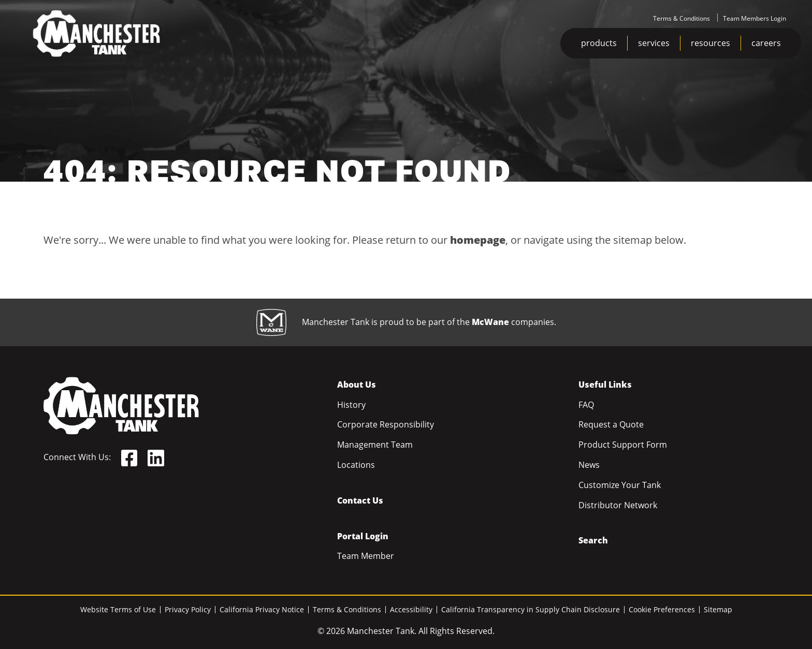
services (654, 43)
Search (593, 540)
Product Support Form (623, 445)
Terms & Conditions (682, 18)
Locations (356, 465)
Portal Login (363, 536)
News (589, 465)
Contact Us (360, 500)
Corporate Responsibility (386, 424)
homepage (478, 240)
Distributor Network (618, 505)
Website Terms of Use (118, 609)
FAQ (586, 405)
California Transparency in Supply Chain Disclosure (531, 609)
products (599, 43)
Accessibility (411, 609)
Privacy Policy (188, 609)
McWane (490, 322)
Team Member (366, 556)
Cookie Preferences (662, 609)
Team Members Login (755, 18)
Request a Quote (611, 424)
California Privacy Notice (262, 609)
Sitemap (718, 609)
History (351, 405)
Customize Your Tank (620, 485)
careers (766, 43)
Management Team (375, 445)
